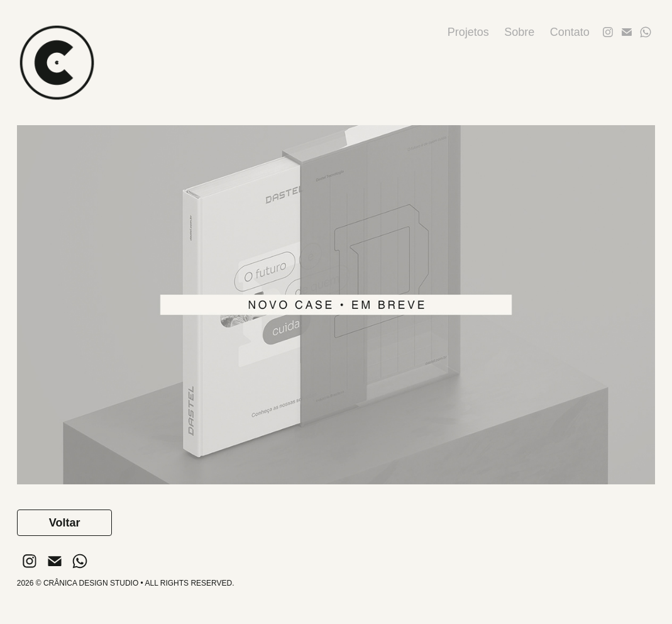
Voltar (65, 523)
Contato (570, 32)
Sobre (519, 32)
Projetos (468, 32)
